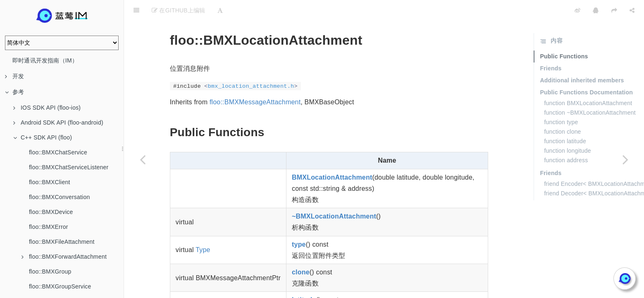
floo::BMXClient (49, 182)
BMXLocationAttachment (332, 157)
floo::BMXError (49, 227)
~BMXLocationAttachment (334, 196)
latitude (304, 279)
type (299, 224)
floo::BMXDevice (51, 212)
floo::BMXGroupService (60, 286)
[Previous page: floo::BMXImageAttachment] (143, 159)
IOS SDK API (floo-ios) (47, 108)
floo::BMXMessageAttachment (255, 81)
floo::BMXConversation (59, 197)
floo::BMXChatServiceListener (69, 167)
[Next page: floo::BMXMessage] (625, 159)
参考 (14, 92)
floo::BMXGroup (50, 272)
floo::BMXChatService (58, 152)
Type (203, 229)
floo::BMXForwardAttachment (64, 257)
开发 (14, 76)
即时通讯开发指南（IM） (45, 60)
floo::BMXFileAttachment (62, 242)
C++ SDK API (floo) (43, 137)
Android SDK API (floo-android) (58, 123)
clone (301, 251)
